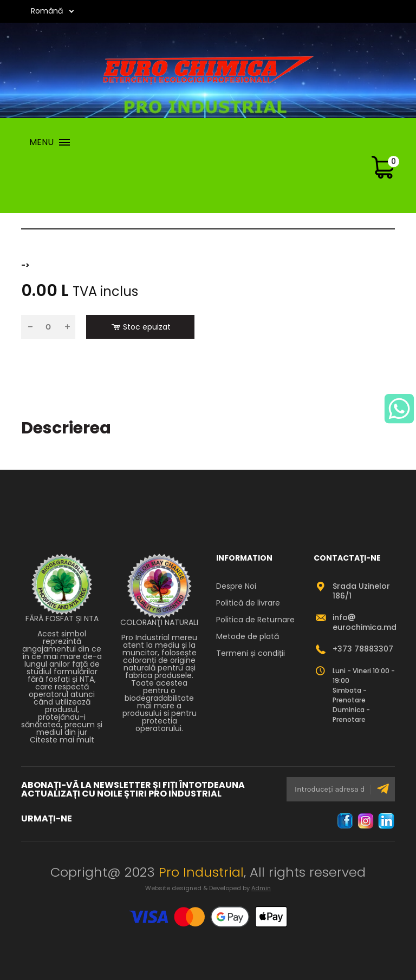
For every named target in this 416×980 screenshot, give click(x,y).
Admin (261, 888)
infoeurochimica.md (365, 622)
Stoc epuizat (141, 327)
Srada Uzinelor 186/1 (361, 591)
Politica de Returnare (255, 620)
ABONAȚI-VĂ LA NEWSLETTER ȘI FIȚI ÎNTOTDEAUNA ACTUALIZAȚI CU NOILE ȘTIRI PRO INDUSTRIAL (133, 790)
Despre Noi (236, 586)
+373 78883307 (363, 649)
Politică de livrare (248, 603)
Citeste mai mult (62, 740)
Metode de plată (248, 636)
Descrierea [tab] (66, 428)
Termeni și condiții (251, 653)
